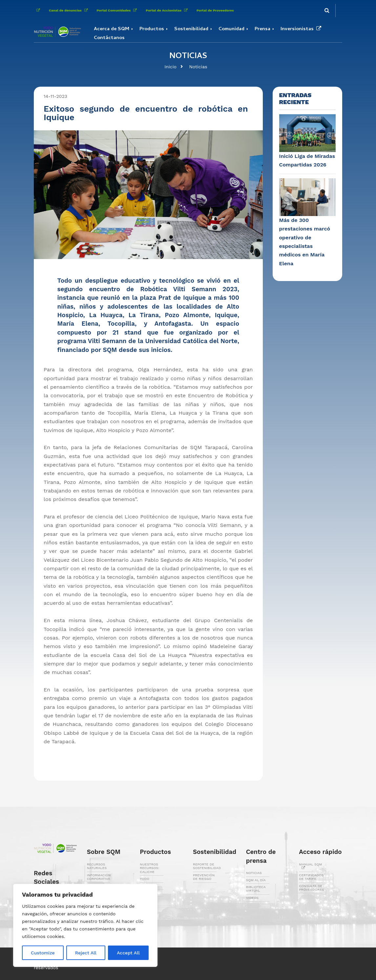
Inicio (170, 67)
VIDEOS (252, 898)
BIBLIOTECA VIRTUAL (256, 889)
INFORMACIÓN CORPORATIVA (99, 877)
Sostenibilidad (191, 29)
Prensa (262, 29)
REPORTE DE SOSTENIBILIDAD (207, 866)
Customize (43, 953)
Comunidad (231, 29)
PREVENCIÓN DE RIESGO (204, 877)
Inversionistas (302, 29)
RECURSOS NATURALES (97, 866)
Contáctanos (109, 38)
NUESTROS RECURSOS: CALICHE (149, 868)
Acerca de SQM (112, 29)
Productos (152, 29)
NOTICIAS (254, 873)
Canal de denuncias (70, 10)
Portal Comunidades (118, 10)
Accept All (128, 953)
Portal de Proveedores (215, 10)
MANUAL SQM (310, 866)
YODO (145, 879)
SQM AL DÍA (256, 880)
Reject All (86, 953)
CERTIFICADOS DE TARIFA (311, 877)
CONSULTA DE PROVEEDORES (311, 888)
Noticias (198, 67)
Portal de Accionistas (168, 10)
